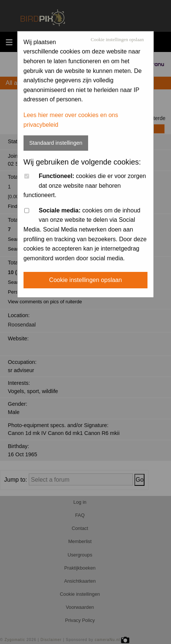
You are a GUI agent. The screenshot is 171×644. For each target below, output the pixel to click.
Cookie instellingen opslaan (117, 40)
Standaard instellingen (56, 143)
